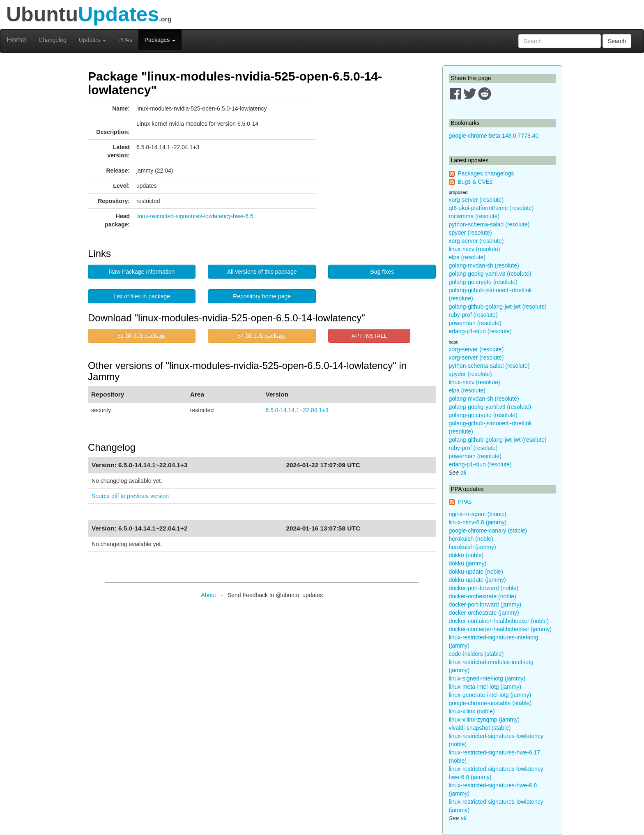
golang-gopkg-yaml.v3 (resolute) (490, 274)
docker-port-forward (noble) (484, 588)
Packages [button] (160, 40)
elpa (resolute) (467, 257)
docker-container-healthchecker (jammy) (500, 629)
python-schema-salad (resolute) (489, 224)
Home (16, 40)
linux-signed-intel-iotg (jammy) (487, 678)
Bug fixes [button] (382, 272)
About (208, 595)
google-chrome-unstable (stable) (490, 703)
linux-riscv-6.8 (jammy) (478, 522)
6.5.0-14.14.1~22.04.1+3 (297, 410)
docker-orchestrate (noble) (483, 596)
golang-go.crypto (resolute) (483, 282)
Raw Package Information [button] (142, 272)
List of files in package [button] (142, 296)
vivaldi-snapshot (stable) (480, 728)
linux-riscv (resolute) (475, 249)
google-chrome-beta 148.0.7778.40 (494, 136)
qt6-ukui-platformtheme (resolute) (491, 208)
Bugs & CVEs (475, 182)
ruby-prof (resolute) (473, 315)
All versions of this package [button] (262, 272)
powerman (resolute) (475, 323)
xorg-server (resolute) (476, 200)
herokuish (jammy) (473, 547)
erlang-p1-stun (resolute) (480, 331)
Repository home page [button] (262, 296)
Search (617, 41)
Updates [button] (92, 40)
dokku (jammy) (468, 563)
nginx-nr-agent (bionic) (478, 514)
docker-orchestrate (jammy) (484, 613)
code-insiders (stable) (476, 654)
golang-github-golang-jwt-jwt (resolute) (498, 307)
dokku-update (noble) (476, 572)
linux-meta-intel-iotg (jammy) (485, 687)
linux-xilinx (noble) (472, 711)
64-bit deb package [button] (262, 336)
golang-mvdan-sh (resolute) (484, 265)
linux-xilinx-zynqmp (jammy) (484, 720)
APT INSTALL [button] (369, 336)
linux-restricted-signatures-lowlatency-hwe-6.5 (195, 216)
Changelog (53, 40)
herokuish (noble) (471, 539)
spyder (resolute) (470, 233)
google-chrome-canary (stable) (488, 531)
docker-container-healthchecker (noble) (499, 621)
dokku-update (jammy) (477, 580)
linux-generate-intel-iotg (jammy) (490, 695)
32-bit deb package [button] (142, 336)
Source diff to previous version (130, 496)
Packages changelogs (486, 173)
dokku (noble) (466, 555)
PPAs (125, 40)
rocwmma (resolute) (474, 216)
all (463, 473)
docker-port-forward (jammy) (485, 604)
